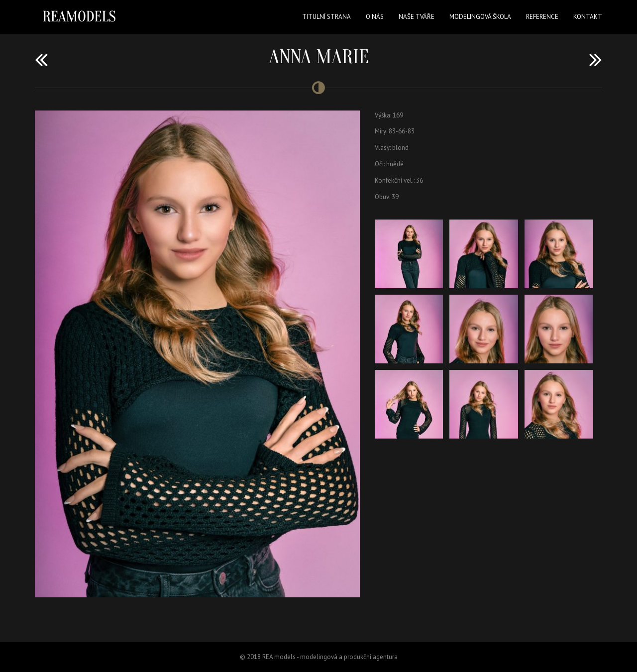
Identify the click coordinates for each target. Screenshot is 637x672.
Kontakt (588, 17)
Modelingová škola (480, 17)
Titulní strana (326, 17)
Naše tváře (417, 17)
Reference (542, 17)
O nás (375, 17)
